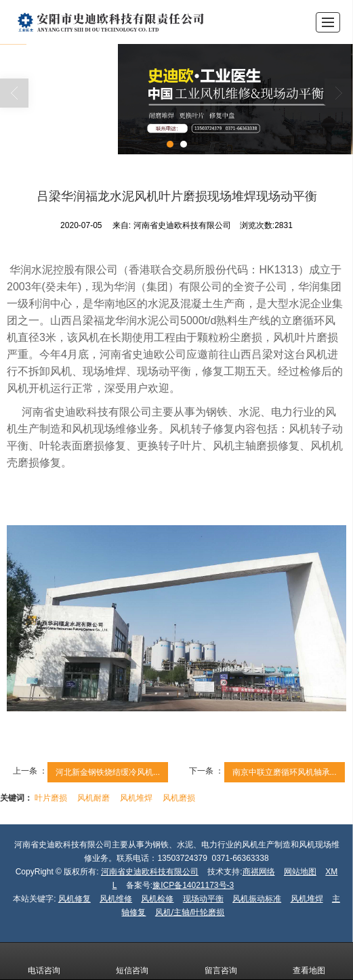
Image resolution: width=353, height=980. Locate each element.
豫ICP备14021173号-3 (193, 885)
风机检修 (157, 899)
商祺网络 (259, 872)
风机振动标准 (257, 899)
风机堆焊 (136, 798)
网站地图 (300, 872)
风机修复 (75, 899)
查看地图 (309, 961)
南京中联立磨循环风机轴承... (285, 772)
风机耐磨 (94, 798)
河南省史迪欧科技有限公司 (150, 872)
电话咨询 (44, 961)
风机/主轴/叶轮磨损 (190, 912)
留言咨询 (221, 961)
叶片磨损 (51, 798)
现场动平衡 (203, 899)
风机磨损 (179, 798)
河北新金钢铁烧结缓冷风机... (108, 772)
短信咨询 (132, 961)
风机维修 (116, 899)
